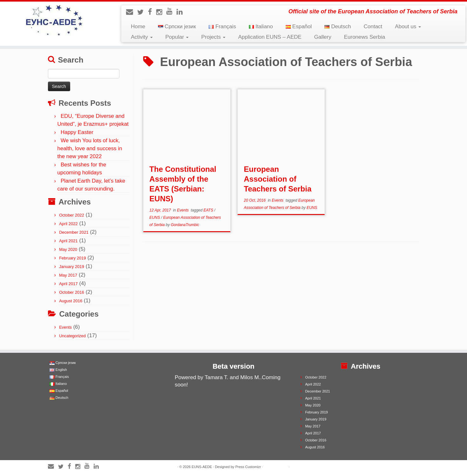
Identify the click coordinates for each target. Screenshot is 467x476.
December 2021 (74, 232)
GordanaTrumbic (185, 225)
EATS (209, 210)
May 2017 (68, 275)
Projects (213, 37)
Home (138, 27)
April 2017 (68, 284)
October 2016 (72, 292)
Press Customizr (248, 467)
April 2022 (68, 224)
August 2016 (71, 301)
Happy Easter (77, 132)
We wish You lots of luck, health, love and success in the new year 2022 (90, 148)
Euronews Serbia (364, 37)
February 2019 (73, 258)
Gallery (323, 37)
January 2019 (72, 267)
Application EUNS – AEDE (270, 37)
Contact (373, 27)
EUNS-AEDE (202, 467)
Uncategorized (72, 336)
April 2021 (68, 241)
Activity (142, 37)
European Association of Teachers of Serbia (278, 179)
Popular (177, 37)
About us (408, 27)
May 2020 (68, 249)
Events (65, 327)
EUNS (155, 218)
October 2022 (72, 215)
